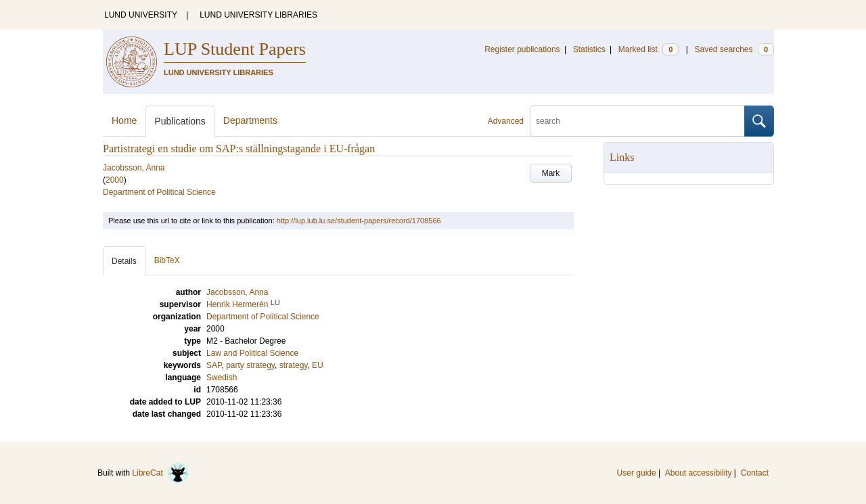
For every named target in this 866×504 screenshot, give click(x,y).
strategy (294, 365)
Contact (755, 473)
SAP (214, 365)
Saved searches (734, 49)
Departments (250, 120)
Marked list (648, 49)
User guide (637, 473)
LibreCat (160, 473)
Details (124, 261)
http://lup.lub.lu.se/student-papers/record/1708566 (359, 221)
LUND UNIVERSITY (141, 15)
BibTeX (167, 260)
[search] (637, 121)
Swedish (222, 377)
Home (124, 120)
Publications (180, 121)
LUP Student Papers (235, 49)
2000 (115, 180)
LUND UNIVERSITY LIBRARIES (258, 15)
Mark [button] (551, 173)
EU (318, 365)
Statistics (589, 49)
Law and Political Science (252, 353)
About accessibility (699, 473)
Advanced (506, 121)
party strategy (250, 365)
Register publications (522, 49)
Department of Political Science (159, 192)
